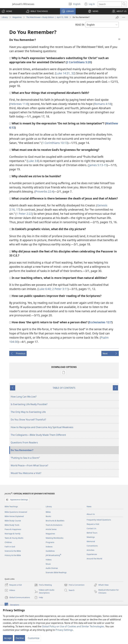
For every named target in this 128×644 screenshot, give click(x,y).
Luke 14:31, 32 (65, 73)
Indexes (49, 547)
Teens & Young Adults (14, 538)
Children (8, 542)
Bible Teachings (11, 506)
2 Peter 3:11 (60, 289)
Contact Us (91, 528)
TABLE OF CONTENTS (64, 388)
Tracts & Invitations (54, 525)
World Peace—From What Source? (29, 465)
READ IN (80, 25)
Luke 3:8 (33, 161)
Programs (50, 542)
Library (5, 17)
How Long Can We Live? (24, 397)
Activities (90, 550)
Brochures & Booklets (55, 521)
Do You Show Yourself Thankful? (28, 420)
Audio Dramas (52, 568)
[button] (37, 11)
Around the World (94, 559)
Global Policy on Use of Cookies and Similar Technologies (73, 626)
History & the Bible (13, 555)
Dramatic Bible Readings (56, 572)
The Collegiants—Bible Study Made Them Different (38, 435)
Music (48, 564)
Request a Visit (93, 524)
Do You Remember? (22, 450)
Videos (49, 560)
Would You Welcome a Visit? (26, 473)
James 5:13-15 (98, 165)
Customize (34, 638)
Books (48, 516)
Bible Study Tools (12, 525)
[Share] (117, 17)
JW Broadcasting (53, 555)
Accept (8, 638)
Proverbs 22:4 (44, 191)
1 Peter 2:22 (24, 214)
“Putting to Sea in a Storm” (25, 458)
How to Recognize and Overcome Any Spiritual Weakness (42, 427)
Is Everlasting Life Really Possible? (29, 404)
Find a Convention (74, 585)
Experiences (92, 554)
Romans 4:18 (103, 104)
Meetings (91, 537)
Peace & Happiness (13, 529)
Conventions (92, 546)
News (89, 506)
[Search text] (110, 4)
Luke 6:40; (45, 289)
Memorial (91, 541)
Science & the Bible (13, 551)
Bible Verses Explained (14, 516)
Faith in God (10, 547)
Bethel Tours (92, 533)
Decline (20, 638)
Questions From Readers (24, 443)
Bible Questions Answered (16, 512)
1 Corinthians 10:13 (55, 143)
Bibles (48, 512)
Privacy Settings (64, 630)
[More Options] (124, 17)
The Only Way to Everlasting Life (28, 412)
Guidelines (50, 551)
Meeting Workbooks (55, 538)
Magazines (17, 17)
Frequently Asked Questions (99, 520)
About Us (91, 514)
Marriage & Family (13, 534)
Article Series (51, 529)
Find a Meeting (43, 585)
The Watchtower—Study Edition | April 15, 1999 (47, 17)
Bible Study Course (13, 521)
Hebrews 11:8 (19, 104)
